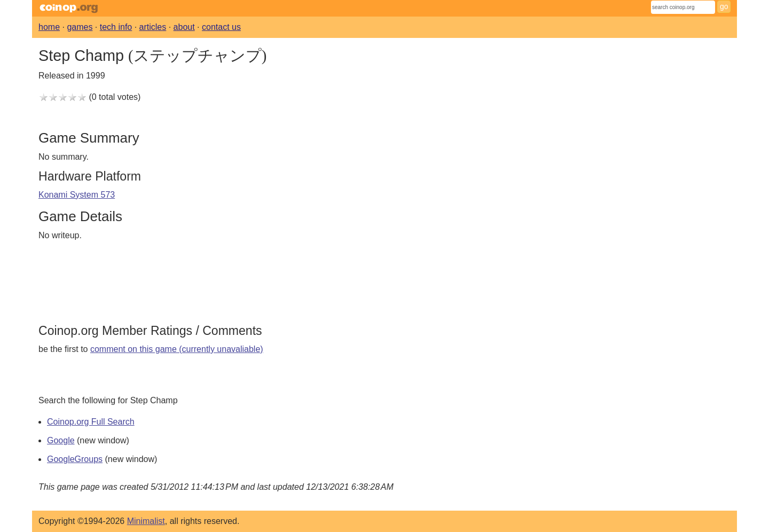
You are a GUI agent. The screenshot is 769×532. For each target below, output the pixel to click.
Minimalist (146, 521)
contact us (221, 27)
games (80, 27)
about (184, 27)
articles (153, 27)
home (49, 27)
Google (61, 440)
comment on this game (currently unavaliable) (177, 349)
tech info (116, 27)
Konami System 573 (77, 195)
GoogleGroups (75, 459)
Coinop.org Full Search (91, 422)
